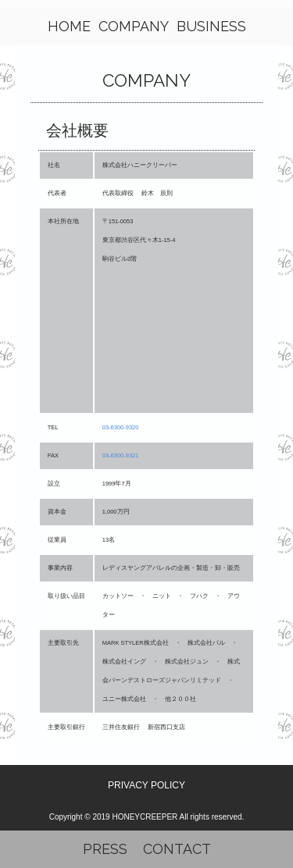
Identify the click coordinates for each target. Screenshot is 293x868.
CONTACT (177, 849)
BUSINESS (211, 26)
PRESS (105, 849)
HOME (69, 26)
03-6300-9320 (121, 427)
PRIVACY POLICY (146, 785)
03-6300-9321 (121, 455)
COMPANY (134, 26)
